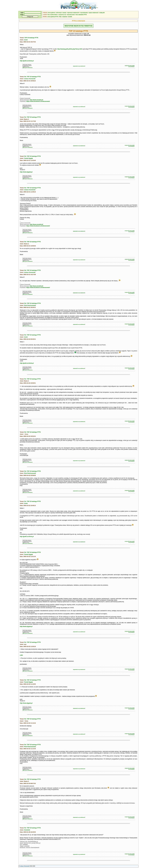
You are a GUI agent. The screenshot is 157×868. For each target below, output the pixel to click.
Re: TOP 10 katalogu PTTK (33, 77)
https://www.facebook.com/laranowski (38, 101)
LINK (21, 655)
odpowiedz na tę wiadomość (79, 66)
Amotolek (27, 830)
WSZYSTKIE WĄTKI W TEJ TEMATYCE (78, 26)
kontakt (70, 17)
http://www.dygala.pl (26, 172)
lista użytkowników (52, 15)
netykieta (65, 17)
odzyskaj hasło (71, 15)
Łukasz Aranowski (30, 79)
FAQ (60, 17)
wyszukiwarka (84, 13)
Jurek (26, 40)
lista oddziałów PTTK (81, 15)
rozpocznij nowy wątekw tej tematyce (130, 66)
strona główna (51, 13)
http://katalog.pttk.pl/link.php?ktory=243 (70, 49)
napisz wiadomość (94, 13)
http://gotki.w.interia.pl (27, 61)
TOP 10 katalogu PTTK (31, 38)
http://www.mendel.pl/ (36, 100)
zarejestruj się (62, 15)
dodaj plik (102, 13)
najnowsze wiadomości (73, 13)
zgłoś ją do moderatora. (28, 68)
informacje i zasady (61, 13)
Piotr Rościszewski (30, 305)
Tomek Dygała (28, 158)
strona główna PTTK (53, 17)
